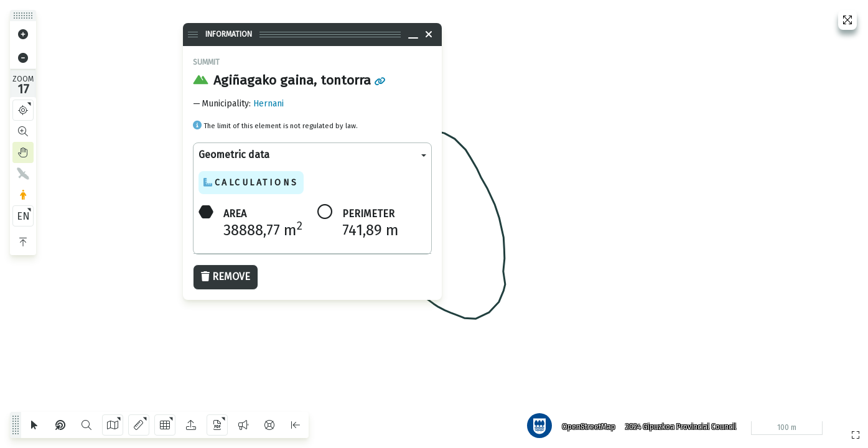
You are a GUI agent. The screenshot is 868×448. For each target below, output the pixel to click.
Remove (226, 277)
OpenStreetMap (589, 426)
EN (23, 216)
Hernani (268, 104)
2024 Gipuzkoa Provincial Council (681, 426)
